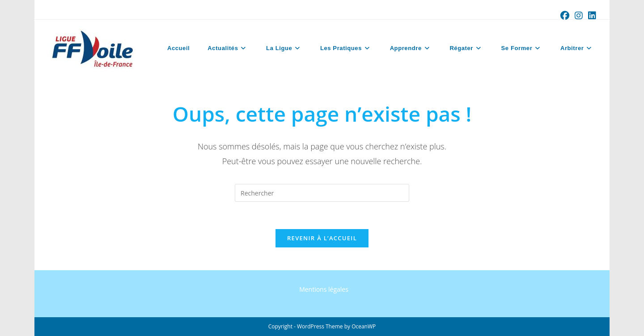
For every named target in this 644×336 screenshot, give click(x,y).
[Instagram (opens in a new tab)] (579, 16)
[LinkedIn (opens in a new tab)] (591, 16)
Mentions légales (324, 289)
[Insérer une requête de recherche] (322, 193)
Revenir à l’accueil (322, 238)
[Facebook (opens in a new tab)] (565, 16)
